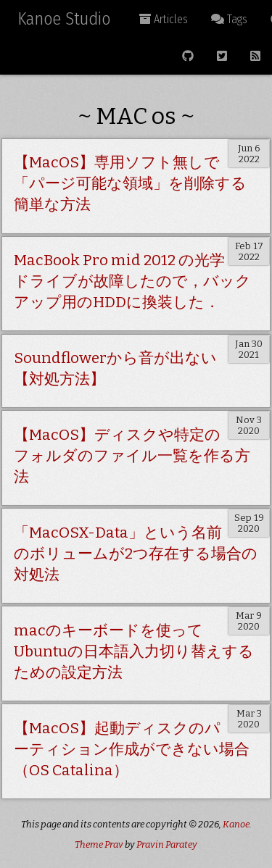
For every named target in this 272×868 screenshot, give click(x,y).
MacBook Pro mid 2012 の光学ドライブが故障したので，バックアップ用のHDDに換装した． (132, 281)
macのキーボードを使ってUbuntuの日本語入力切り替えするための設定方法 (134, 652)
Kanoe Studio (64, 19)
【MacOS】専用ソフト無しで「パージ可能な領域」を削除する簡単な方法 (130, 184)
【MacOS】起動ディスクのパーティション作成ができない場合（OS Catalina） (132, 750)
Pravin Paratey (167, 844)
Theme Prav (99, 844)
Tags (229, 19)
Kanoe (236, 824)
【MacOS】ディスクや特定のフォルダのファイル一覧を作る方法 (132, 456)
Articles (164, 19)
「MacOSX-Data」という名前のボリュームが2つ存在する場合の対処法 (136, 554)
